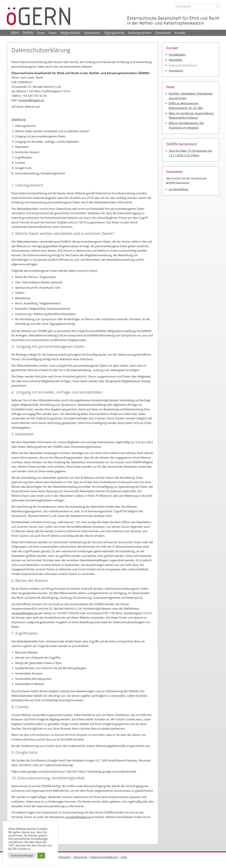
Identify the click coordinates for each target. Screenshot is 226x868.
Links (124, 857)
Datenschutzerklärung (183, 65)
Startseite (64, 857)
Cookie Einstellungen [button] (22, 855)
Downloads (163, 33)
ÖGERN (28, 33)
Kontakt (180, 33)
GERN (14, 33)
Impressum (176, 71)
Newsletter (176, 60)
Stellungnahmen (140, 33)
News (53, 33)
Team (41, 33)
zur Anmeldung (178, 189)
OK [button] (41, 855)
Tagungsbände (114, 33)
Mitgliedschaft (70, 33)
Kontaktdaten (177, 55)
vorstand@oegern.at (31, 100)
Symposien (92, 33)
